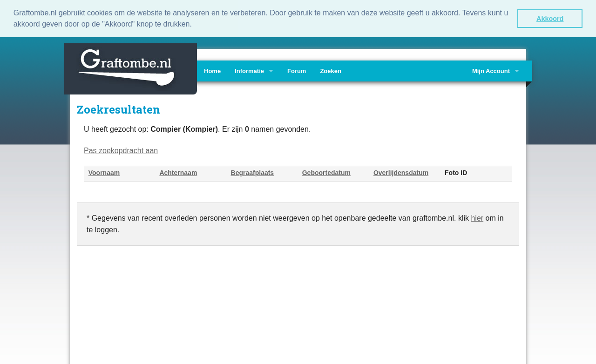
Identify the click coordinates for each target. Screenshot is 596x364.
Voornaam (104, 172)
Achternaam (178, 172)
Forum (297, 70)
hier (477, 217)
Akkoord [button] (550, 19)
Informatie (249, 70)
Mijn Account (491, 70)
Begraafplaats (253, 172)
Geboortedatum (326, 172)
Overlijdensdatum (401, 172)
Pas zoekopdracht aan (121, 150)
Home (212, 70)
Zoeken (331, 70)
